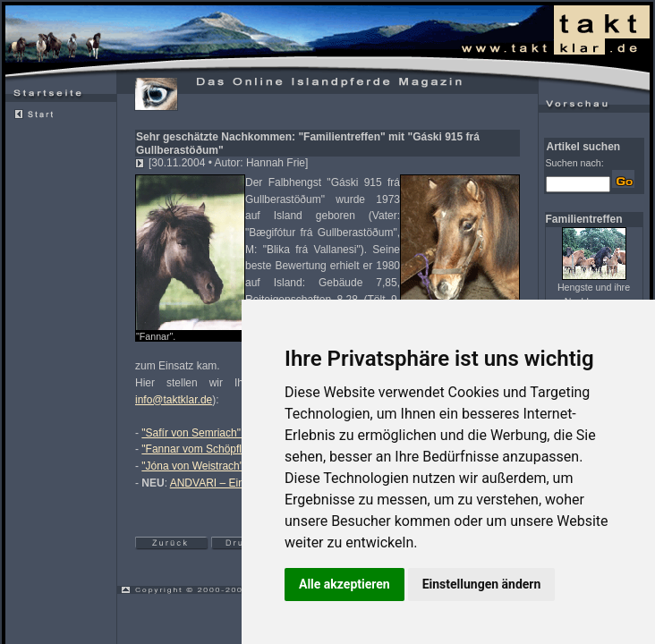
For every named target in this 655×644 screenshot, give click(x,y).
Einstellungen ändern (482, 584)
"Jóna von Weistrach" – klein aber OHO (235, 466)
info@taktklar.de (174, 400)
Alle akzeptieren (345, 584)
